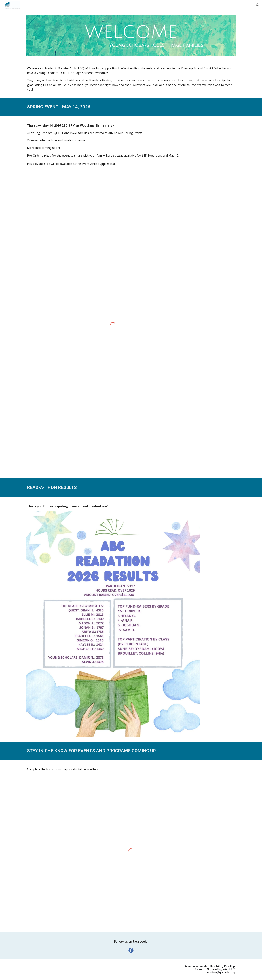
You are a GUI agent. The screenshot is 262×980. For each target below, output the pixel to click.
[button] (258, 5)
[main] (131, 79)
